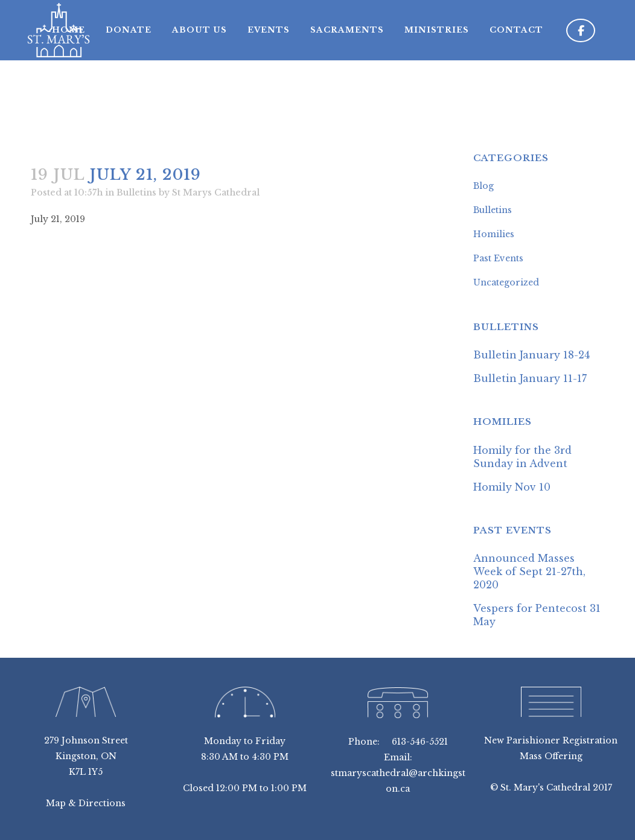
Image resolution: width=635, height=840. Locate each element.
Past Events (498, 258)
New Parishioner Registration (551, 740)
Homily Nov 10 (512, 487)
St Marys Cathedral (216, 192)
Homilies (494, 234)
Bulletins (136, 192)
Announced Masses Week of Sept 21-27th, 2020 (529, 571)
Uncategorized (506, 282)
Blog (483, 186)
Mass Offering (551, 756)
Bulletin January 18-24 (531, 355)
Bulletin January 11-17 (530, 378)
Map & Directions (86, 803)
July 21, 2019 (58, 219)
